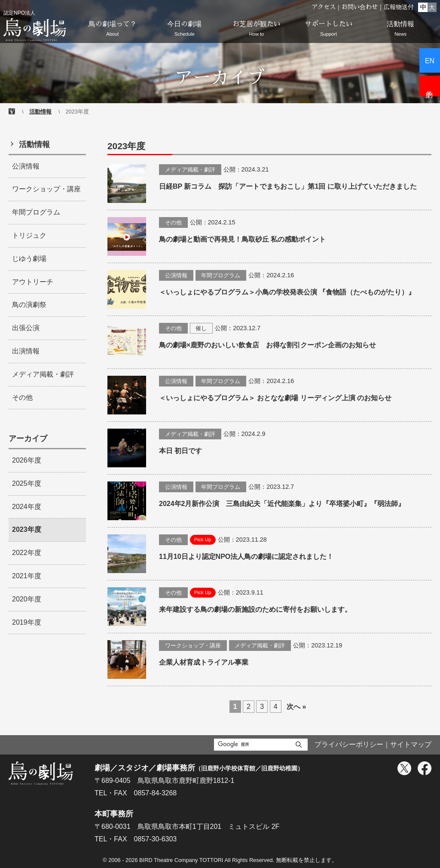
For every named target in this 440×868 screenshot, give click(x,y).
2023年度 (27, 529)
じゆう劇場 (29, 259)
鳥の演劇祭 (29, 305)
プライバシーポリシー (349, 744)
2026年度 (27, 460)
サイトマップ (411, 744)
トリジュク (29, 235)
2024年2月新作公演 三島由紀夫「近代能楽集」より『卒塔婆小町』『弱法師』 (282, 504)
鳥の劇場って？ (113, 30)
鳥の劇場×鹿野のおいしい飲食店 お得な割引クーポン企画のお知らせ (267, 345)
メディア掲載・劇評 (190, 170)
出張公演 (26, 328)
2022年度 (27, 553)
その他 (173, 222)
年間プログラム (221, 275)
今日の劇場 (185, 30)
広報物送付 (399, 7)
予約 (430, 86)
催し (201, 328)
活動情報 (400, 30)
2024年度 (27, 507)
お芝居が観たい (257, 30)
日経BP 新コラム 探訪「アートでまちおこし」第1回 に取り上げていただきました (288, 186)
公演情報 (176, 275)
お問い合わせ (360, 7)
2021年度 (27, 576)
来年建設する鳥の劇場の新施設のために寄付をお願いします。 (255, 609)
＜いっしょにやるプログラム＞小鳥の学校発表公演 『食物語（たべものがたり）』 (287, 292)
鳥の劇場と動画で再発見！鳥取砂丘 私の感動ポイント (242, 239)
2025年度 (27, 483)
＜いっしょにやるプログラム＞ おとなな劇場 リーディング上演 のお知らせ (275, 398)
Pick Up (203, 540)
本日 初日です (180, 451)
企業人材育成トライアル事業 (204, 662)
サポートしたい (329, 30)
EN (430, 61)
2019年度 (27, 622)
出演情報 (26, 351)
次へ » (296, 707)
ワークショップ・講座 (193, 646)
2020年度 (27, 599)
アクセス (324, 7)
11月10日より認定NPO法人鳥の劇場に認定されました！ (246, 557)
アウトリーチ (33, 282)
